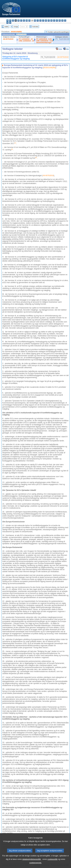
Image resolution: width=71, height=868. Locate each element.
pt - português (57, 20)
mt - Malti (49, 20)
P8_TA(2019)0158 (62, 39)
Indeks (7, 27)
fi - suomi (7, 23)
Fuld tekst (35, 27)
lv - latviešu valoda (40, 20)
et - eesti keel (21, 20)
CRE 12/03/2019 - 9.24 (45, 41)
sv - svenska (10, 23)
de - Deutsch (18, 20)
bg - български (7, 20)
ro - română (60, 20)
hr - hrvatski (35, 20)
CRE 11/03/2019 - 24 (26, 41)
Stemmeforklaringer (44, 43)
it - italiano (38, 20)
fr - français (29, 20)
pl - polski (54, 20)
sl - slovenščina (65, 20)
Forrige (16, 27)
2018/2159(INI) (16, 32)
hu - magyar (46, 20)
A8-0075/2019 (8, 39)
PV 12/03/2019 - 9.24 (44, 39)
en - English (27, 20)
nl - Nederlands (51, 20)
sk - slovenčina (62, 20)
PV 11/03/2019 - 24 (26, 39)
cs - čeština (13, 20)
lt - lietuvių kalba (43, 20)
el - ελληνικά (24, 20)
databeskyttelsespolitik (32, 863)
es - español (10, 20)
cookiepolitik (52, 863)
